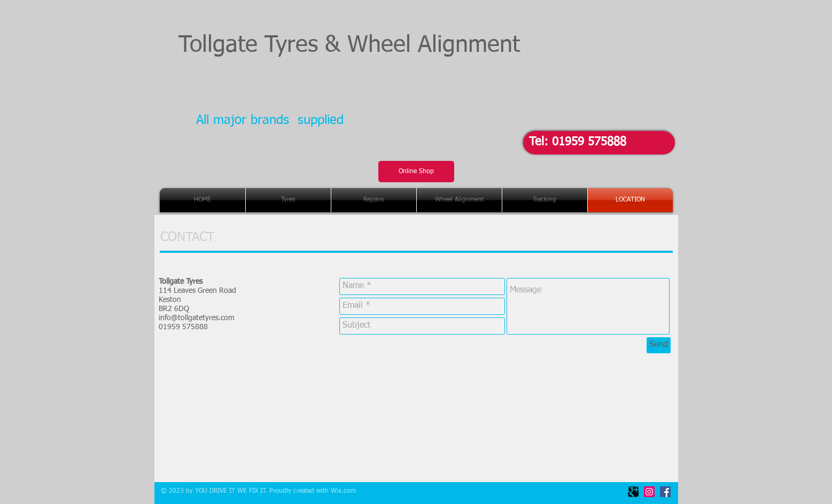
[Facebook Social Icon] (665, 492)
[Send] (659, 345)
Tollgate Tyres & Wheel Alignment (378, 73)
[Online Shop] (416, 172)
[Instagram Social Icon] (649, 492)
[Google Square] (633, 492)
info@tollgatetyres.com (197, 318)
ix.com (346, 491)
